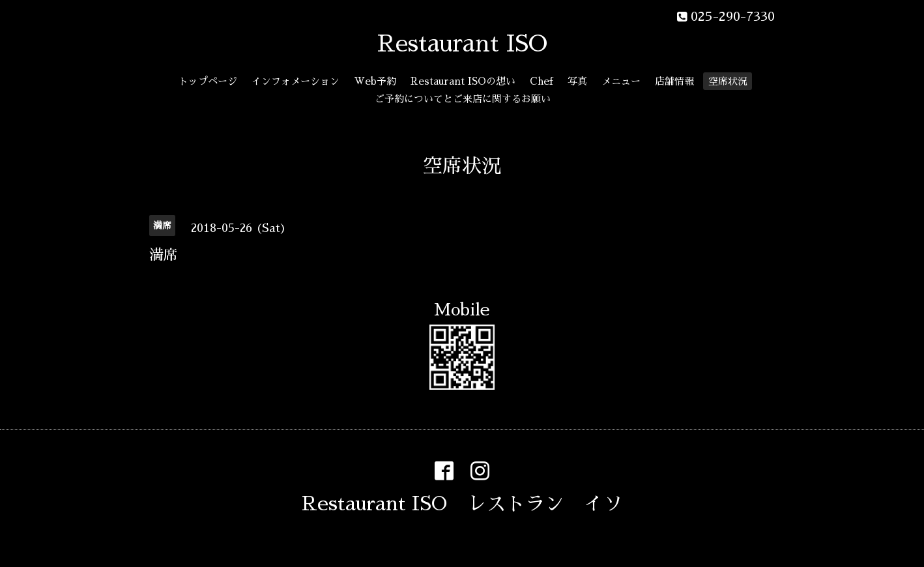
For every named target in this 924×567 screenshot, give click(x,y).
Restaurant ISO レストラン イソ (462, 504)
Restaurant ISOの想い (463, 81)
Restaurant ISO (462, 44)
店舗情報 (674, 81)
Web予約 (375, 81)
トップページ (208, 81)
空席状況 (728, 81)
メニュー (621, 81)
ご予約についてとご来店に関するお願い (463, 99)
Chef (541, 81)
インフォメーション (296, 81)
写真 (577, 81)
